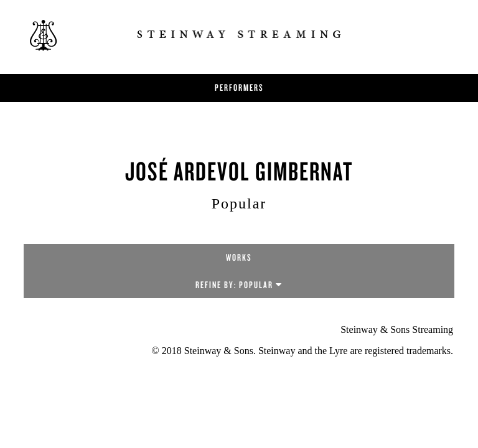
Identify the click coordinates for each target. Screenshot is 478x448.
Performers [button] (239, 87)
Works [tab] (239, 257)
